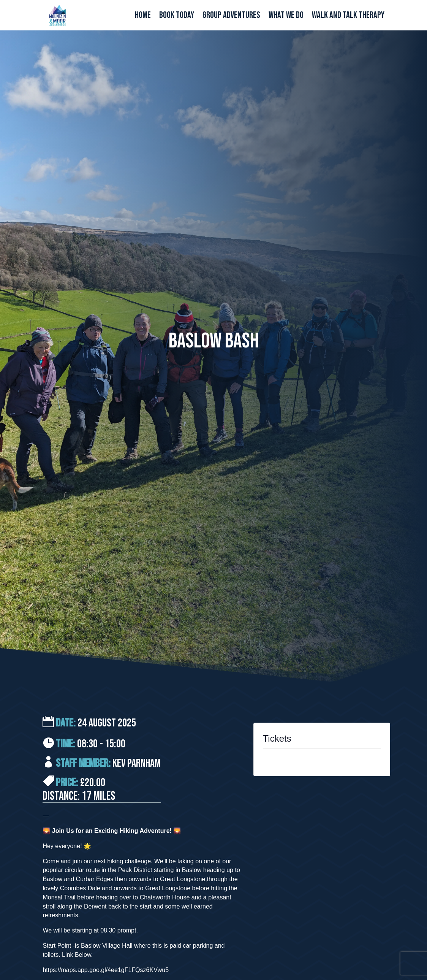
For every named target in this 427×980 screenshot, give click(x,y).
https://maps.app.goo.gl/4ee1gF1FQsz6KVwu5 (106, 970)
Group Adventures (231, 17)
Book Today (177, 17)
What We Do (286, 17)
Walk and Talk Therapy (348, 17)
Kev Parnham (137, 763)
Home (143, 17)
